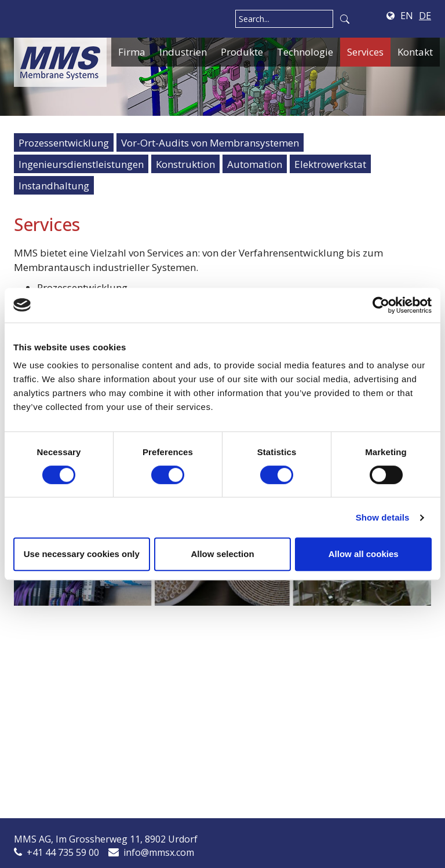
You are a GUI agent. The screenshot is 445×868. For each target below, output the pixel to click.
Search (345, 19)
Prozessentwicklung (64, 143)
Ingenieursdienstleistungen (81, 164)
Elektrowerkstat (330, 164)
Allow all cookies (364, 554)
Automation (255, 164)
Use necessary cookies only (82, 554)
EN (407, 16)
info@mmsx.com (159, 852)
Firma (132, 52)
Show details (383, 517)
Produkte (242, 52)
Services (365, 52)
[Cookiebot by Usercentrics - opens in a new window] (381, 305)
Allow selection (222, 554)
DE (425, 16)
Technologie (305, 52)
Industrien (183, 52)
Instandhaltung (54, 186)
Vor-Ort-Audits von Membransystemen (210, 143)
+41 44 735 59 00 (63, 852)
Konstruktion (185, 164)
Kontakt (415, 52)
